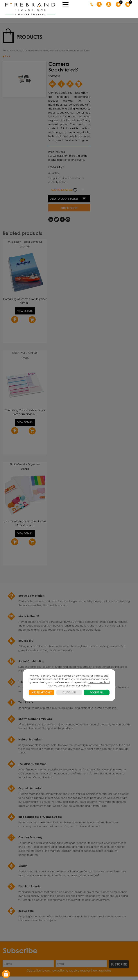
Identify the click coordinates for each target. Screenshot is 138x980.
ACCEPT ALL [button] (97, 692)
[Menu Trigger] (65, 4)
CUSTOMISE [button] (69, 692)
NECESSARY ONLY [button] (42, 692)
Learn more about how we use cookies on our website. (79, 684)
